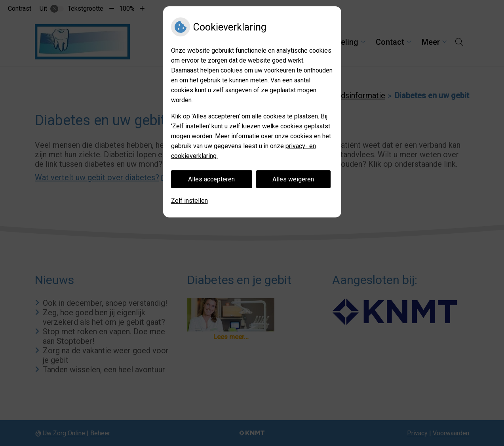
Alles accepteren (211, 179)
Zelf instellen (189, 201)
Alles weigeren (293, 179)
